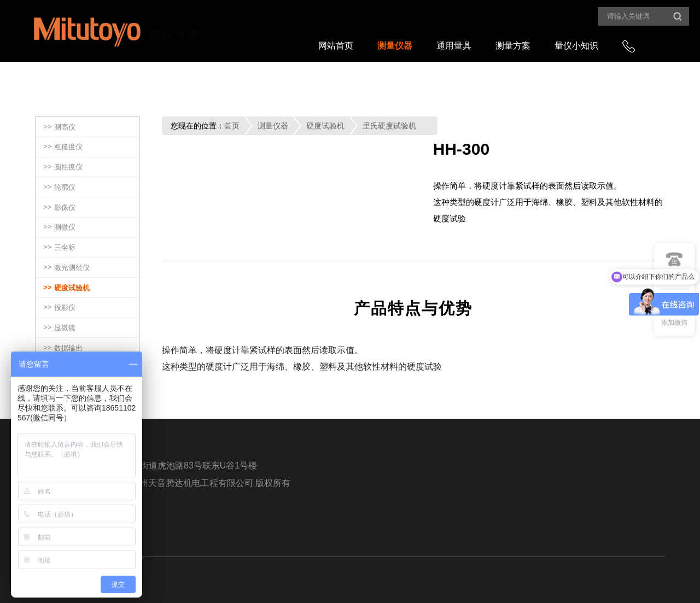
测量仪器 (395, 46)
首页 (232, 126)
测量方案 (513, 46)
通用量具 (454, 46)
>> (59, 128)
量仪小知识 (576, 46)
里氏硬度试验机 (389, 126)
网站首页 (336, 46)
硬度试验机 (325, 126)
